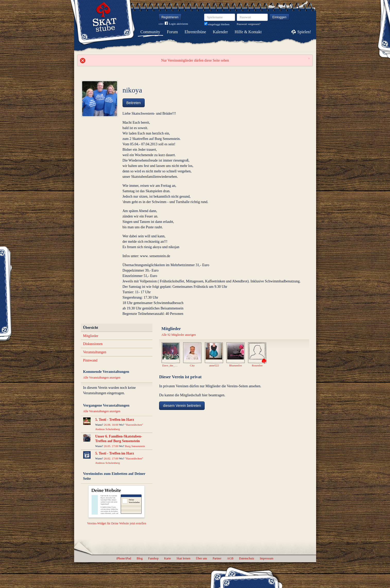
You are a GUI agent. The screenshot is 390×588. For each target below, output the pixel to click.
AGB (230, 558)
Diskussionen (93, 344)
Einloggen (279, 17)
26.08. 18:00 (111, 425)
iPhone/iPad (124, 558)
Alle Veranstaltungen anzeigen (102, 377)
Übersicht (91, 328)
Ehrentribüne (195, 32)
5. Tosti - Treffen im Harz (115, 420)
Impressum (267, 558)
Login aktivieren (176, 24)
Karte (168, 558)
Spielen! (304, 32)
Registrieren (170, 17)
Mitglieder (91, 336)
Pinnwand (90, 360)
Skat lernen (184, 558)
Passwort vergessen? (249, 24)
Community (150, 32)
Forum (172, 32)
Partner (217, 558)
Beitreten (134, 103)
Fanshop (153, 558)
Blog (140, 558)
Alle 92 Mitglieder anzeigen (179, 335)
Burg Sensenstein (135, 446)
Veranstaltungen (95, 352)
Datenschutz (247, 558)
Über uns (201, 558)
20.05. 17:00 (111, 446)
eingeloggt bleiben (217, 24)
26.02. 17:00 (111, 458)
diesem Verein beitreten (182, 406)
